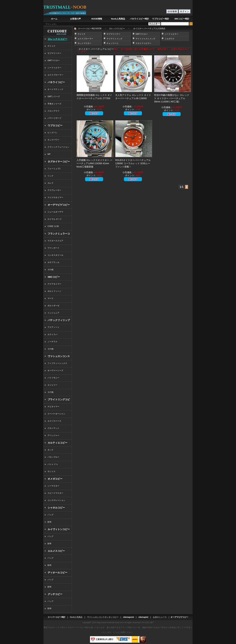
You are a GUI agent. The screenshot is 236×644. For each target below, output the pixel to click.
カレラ (50, 183)
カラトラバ (52, 334)
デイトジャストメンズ (145, 39)
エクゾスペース (54, 421)
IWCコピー (54, 277)
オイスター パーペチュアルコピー (96, 49)
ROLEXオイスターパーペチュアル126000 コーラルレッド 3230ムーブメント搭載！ (133, 163)
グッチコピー (55, 594)
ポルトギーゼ (53, 306)
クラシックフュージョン (58, 147)
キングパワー (53, 140)
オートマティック (55, 89)
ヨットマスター (84, 43)
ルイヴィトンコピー (59, 529)
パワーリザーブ (54, 118)
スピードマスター (55, 493)
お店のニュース (160, 617)
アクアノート (53, 327)
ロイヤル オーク (55, 219)
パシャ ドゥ (53, 464)
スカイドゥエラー (143, 43)
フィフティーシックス (57, 363)
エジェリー (52, 385)
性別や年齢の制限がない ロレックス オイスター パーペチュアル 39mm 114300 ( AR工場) (172, 98)
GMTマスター (54, 60)
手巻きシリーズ (54, 104)
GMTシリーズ (54, 97)
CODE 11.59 (53, 226)
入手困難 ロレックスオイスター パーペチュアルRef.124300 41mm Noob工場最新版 (94, 163)
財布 (49, 522)
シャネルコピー (56, 508)
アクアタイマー (54, 284)
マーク (50, 298)
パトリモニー (53, 378)
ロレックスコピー (58, 39)
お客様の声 (75, 19)
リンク (50, 176)
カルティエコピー (58, 443)
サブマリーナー (54, 53)
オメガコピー (55, 479)
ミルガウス (169, 39)
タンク (50, 450)
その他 (51, 270)
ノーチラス (52, 342)
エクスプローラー (55, 75)
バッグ (50, 515)
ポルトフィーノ (54, 291)
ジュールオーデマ (55, 212)
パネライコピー (56, 82)
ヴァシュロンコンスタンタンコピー (103, 617)
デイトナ (51, 46)
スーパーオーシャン (56, 414)
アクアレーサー (54, 190)
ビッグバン (52, 133)
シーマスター (53, 486)
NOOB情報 (97, 19)
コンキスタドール (55, 255)
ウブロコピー (55, 125)
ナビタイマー (53, 407)
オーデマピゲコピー (59, 205)
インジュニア (53, 313)
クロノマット (53, 428)
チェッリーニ (112, 43)
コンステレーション (56, 500)
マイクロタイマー (55, 197)
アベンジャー (53, 435)
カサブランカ (53, 262)
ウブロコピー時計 (161, 19)
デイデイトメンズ (114, 39)
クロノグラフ (53, 111)
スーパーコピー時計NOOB (90, 29)
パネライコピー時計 (139, 19)
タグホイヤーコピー (59, 161)
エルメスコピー (56, 551)
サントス (51, 471)
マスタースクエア (55, 241)
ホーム (54, 19)
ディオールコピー (58, 572)
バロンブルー (53, 457)
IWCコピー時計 (182, 19)
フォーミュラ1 (54, 169)
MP (49, 154)
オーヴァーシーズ (55, 371)
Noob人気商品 (118, 19)
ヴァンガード (53, 248)
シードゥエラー (54, 68)
